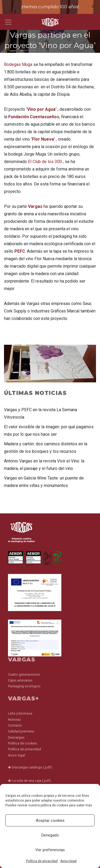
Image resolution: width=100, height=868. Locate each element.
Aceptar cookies (50, 821)
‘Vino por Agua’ (41, 109)
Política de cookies (23, 743)
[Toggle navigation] (8, 22)
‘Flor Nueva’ (43, 139)
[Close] (93, 6)
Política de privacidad (42, 861)
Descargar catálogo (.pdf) (30, 767)
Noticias (14, 720)
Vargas (35, 206)
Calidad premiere (21, 731)
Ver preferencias (50, 850)
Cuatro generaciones (24, 674)
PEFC (20, 251)
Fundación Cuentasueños (34, 117)
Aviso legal (68, 861)
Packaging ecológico (24, 686)
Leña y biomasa (20, 713)
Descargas (16, 737)
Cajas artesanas (20, 680)
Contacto (15, 725)
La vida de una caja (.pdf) (29, 781)
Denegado (50, 835)
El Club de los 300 (45, 162)
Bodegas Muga (19, 64)
